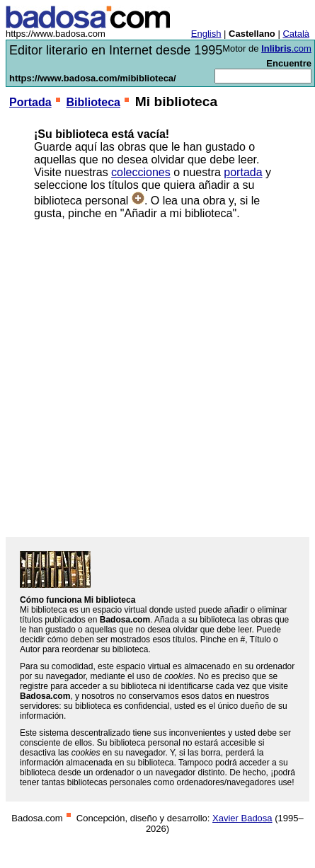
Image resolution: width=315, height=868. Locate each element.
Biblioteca (93, 102)
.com (286, 48)
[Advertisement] (147, 378)
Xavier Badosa (242, 818)
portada (243, 172)
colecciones (141, 172)
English (206, 34)
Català (296, 34)
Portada (30, 102)
